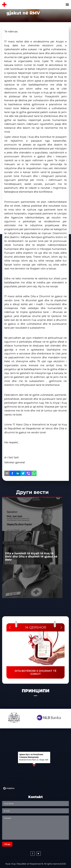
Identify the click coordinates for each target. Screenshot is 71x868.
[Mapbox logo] (9, 788)
